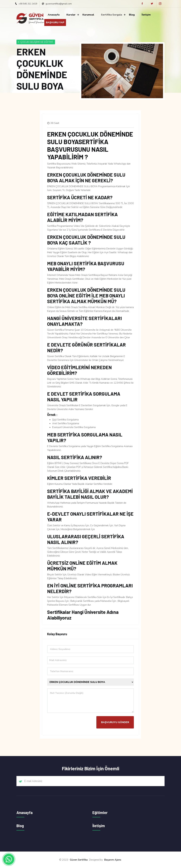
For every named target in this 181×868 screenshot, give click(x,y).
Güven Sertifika (79, 860)
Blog (132, 15)
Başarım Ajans (113, 860)
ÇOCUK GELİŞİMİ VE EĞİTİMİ (37, 42)
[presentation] (71, 722)
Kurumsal (88, 15)
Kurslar (71, 15)
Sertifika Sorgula (111, 15)
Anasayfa (54, 15)
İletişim (146, 15)
